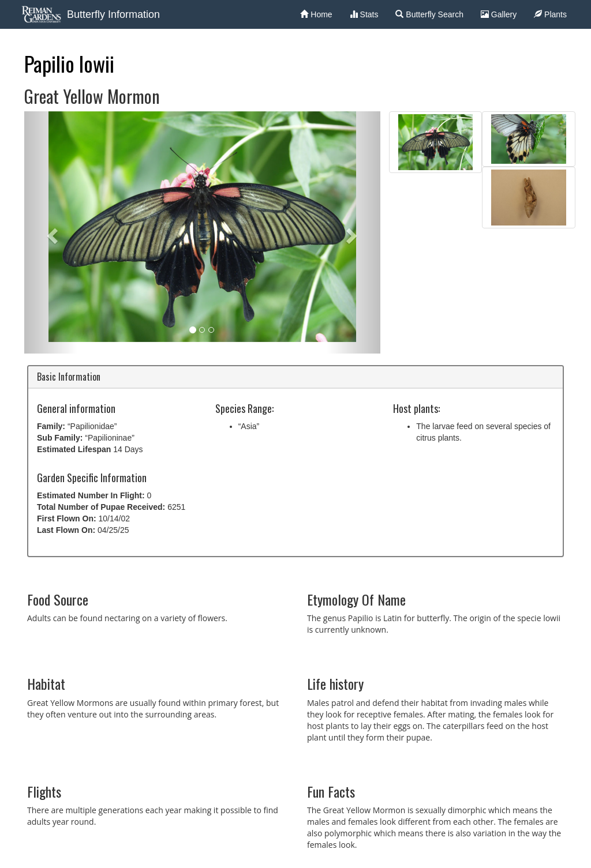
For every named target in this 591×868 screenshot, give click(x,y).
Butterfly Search (429, 14)
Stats (364, 14)
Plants (550, 14)
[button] (51, 232)
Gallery (499, 14)
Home (316, 14)
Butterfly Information (113, 14)
